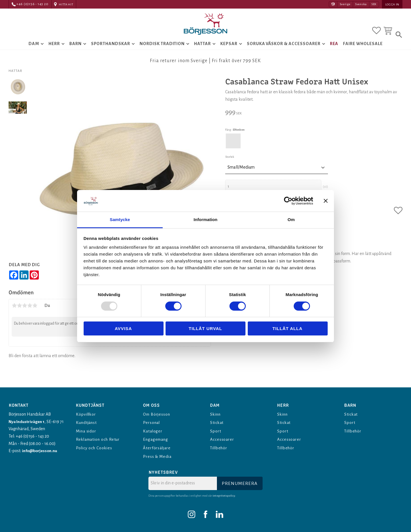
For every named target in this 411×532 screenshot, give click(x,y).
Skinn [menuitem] (216, 414)
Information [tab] (205, 220)
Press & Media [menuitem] (158, 456)
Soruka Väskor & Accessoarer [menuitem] (284, 47)
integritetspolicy (224, 496)
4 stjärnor (30, 313)
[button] (376, 29)
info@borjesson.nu (40, 451)
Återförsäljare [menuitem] (157, 448)
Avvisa (123, 328)
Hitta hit (66, 4)
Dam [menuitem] (34, 47)
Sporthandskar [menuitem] (111, 47)
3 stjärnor (25, 313)
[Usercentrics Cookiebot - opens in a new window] (288, 201)
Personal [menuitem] (152, 422)
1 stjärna (14, 313)
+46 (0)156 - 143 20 (32, 4)
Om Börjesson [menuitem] (157, 414)
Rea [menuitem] (334, 47)
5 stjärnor (35, 313)
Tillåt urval (205, 328)
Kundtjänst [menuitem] (87, 422)
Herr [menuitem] (54, 47)
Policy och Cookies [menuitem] (95, 448)
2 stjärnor (19, 313)
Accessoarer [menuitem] (222, 439)
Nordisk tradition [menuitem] (162, 47)
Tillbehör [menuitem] (220, 448)
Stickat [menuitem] (217, 422)
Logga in (392, 4)
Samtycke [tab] (120, 220)
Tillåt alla (287, 328)
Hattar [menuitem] (203, 47)
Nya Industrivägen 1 (27, 422)
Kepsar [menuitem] (229, 47)
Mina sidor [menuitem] (87, 431)
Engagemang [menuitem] (157, 439)
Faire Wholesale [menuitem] (363, 47)
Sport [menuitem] (216, 431)
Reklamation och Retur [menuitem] (99, 439)
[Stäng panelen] (326, 201)
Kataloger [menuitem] (153, 431)
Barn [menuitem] (75, 47)
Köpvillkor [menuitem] (87, 414)
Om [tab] (291, 220)
